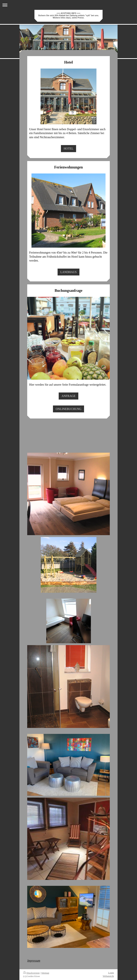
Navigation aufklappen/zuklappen (68, 5)
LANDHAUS (68, 272)
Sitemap (45, 973)
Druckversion (31, 973)
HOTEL (68, 149)
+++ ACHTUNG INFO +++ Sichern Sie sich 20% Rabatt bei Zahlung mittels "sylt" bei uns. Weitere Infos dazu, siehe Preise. (68, 15)
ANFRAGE (68, 396)
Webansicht (108, 976)
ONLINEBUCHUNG (69, 409)
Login (111, 973)
